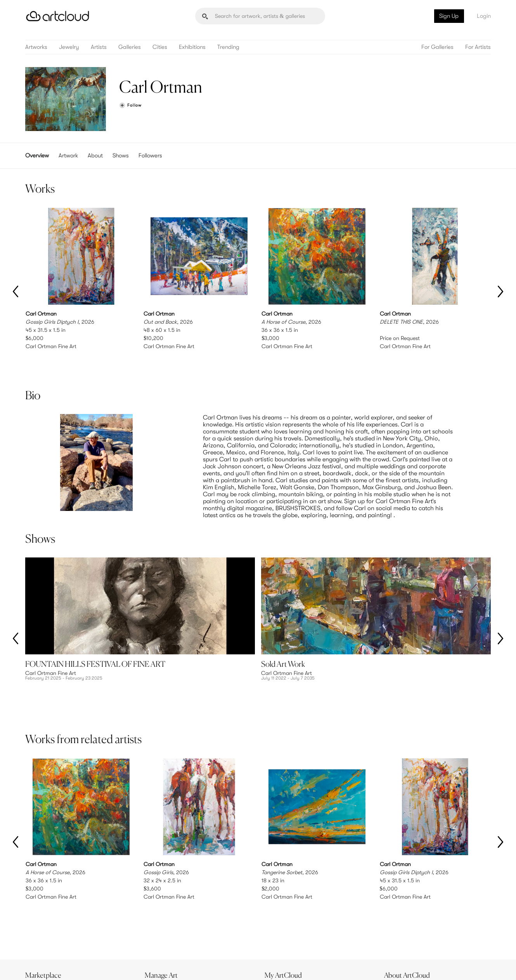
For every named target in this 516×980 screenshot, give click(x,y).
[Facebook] (423, 965)
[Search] (260, 16)
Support (159, 933)
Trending (228, 47)
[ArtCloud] (58, 16)
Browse (38, 917)
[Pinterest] (406, 965)
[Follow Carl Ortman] (130, 106)
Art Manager (283, 933)
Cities (160, 47)
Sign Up (449, 16)
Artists (99, 47)
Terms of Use (65, 965)
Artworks (36, 47)
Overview (37, 155)
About (95, 155)
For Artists (478, 47)
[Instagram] (389, 965)
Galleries (130, 47)
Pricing (157, 925)
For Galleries (437, 47)
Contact (398, 933)
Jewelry (69, 47)
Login (484, 16)
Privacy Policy (94, 965)
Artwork (68, 155)
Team (394, 917)
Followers (150, 155)
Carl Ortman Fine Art (51, 346)
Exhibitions (192, 47)
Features (159, 917)
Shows (121, 155)
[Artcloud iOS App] (456, 965)
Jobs (394, 925)
